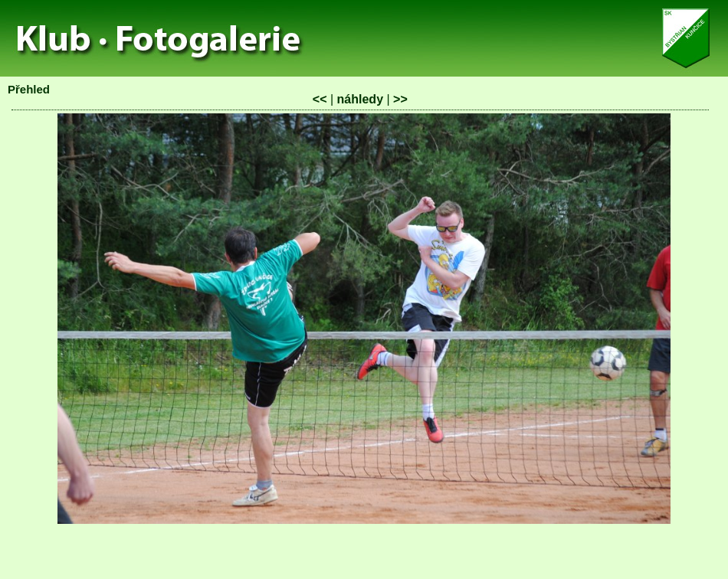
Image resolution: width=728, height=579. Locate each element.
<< (320, 99)
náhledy (360, 99)
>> (400, 99)
